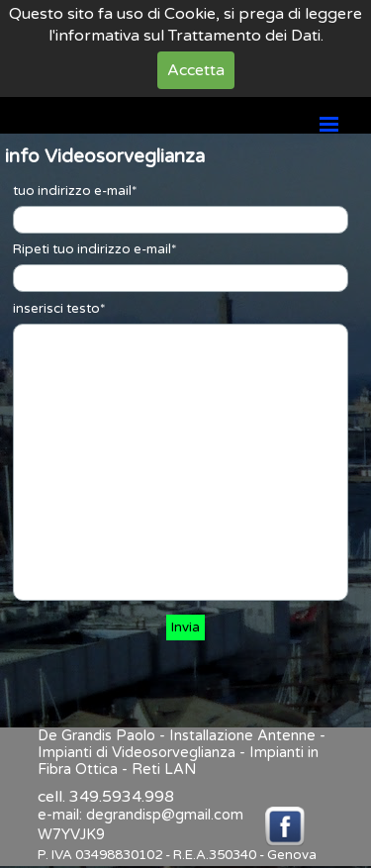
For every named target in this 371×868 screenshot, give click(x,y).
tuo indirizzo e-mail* (75, 191)
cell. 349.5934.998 (106, 797)
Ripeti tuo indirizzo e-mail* (95, 249)
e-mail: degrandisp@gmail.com (140, 815)
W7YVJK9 (71, 835)
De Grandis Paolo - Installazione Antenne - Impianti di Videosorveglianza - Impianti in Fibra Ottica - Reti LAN (184, 753)
